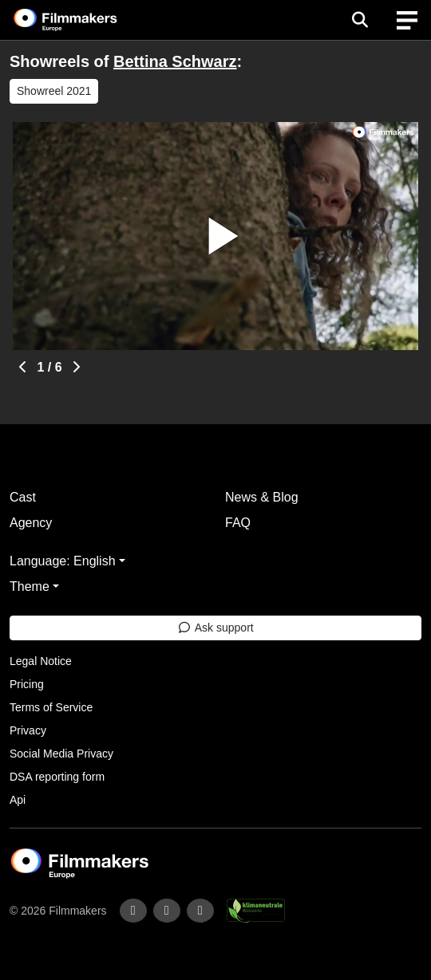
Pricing (27, 684)
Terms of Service (51, 707)
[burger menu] (407, 20)
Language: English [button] (63, 561)
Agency (31, 523)
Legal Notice (41, 661)
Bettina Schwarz (175, 61)
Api (18, 800)
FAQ (238, 523)
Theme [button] (30, 586)
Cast (23, 497)
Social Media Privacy (61, 754)
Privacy (28, 730)
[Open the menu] (360, 20)
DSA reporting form (57, 777)
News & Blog (262, 497)
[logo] (85, 20)
